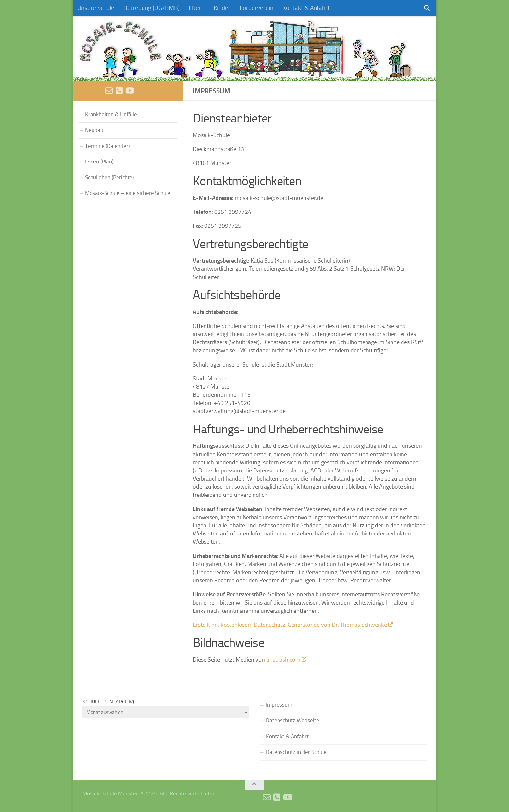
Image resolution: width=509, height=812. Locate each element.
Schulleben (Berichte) (109, 178)
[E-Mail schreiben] (109, 90)
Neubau (94, 130)
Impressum (279, 705)
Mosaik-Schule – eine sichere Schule (128, 193)
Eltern (197, 8)
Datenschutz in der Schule (296, 752)
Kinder (222, 8)
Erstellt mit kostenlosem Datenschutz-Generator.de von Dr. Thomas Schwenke (293, 625)
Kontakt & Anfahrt (306, 8)
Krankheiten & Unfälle (111, 115)
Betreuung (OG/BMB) (151, 8)
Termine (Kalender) (107, 146)
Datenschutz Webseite (292, 721)
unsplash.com (286, 660)
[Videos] (130, 90)
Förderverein (256, 8)
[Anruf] (119, 90)
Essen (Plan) (99, 162)
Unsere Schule (96, 8)
